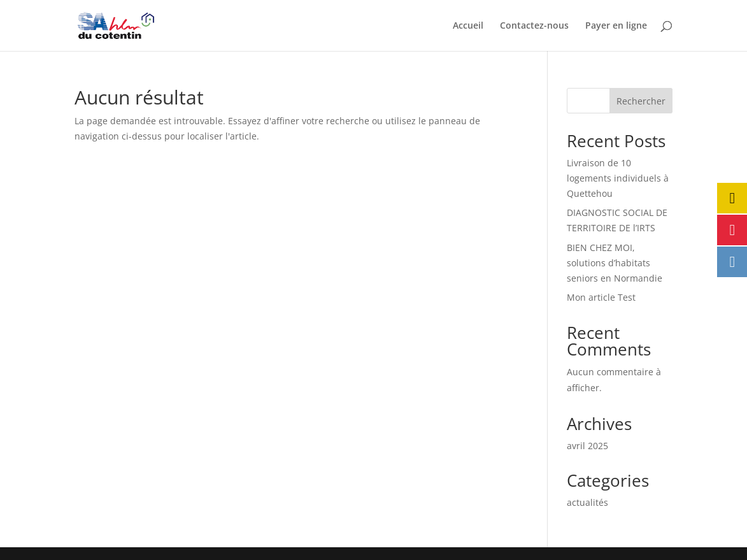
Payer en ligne (616, 26)
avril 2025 (587, 446)
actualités (587, 502)
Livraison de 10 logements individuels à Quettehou (618, 178)
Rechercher (641, 101)
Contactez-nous (534, 26)
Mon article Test (601, 297)
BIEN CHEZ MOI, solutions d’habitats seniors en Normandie (615, 263)
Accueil (468, 26)
